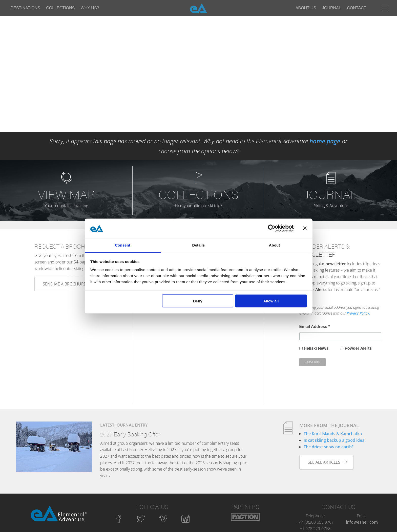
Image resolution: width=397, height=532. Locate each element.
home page (325, 141)
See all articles (328, 436)
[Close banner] (305, 228)
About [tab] (275, 245)
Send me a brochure (68, 284)
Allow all (271, 301)
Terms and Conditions (255, 515)
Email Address (315, 327)
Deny (198, 301)
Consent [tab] (123, 245)
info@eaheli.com (362, 496)
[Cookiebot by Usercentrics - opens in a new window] (272, 228)
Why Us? (90, 8)
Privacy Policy (220, 515)
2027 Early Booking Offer (130, 408)
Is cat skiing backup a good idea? (335, 414)
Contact (357, 8)
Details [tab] (199, 245)
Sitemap (285, 515)
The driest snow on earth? (329, 421)
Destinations (25, 8)
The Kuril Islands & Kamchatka (333, 408)
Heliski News (316, 348)
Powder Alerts (358, 348)
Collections (60, 8)
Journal (332, 8)
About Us (306, 8)
